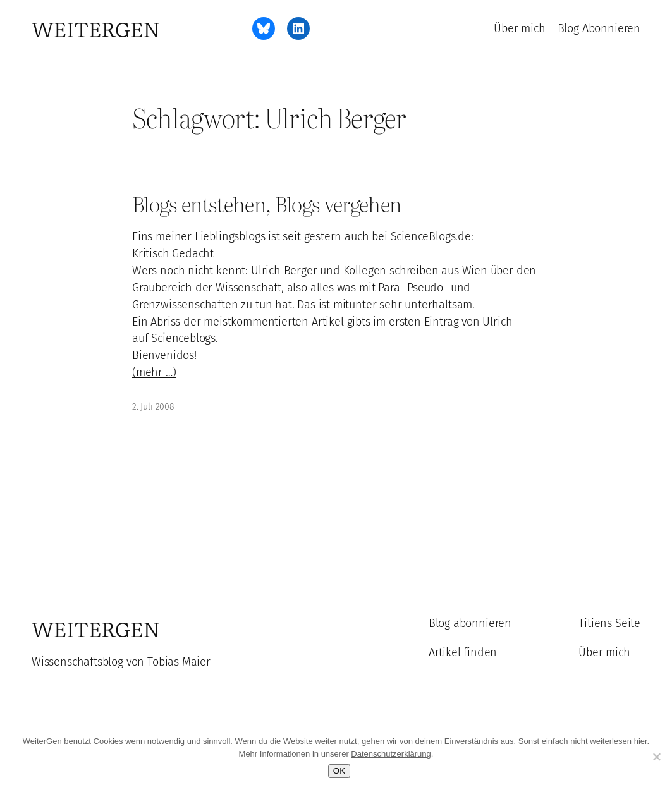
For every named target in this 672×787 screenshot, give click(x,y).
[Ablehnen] (656, 757)
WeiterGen (96, 28)
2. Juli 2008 (153, 407)
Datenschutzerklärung (391, 754)
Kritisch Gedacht (173, 253)
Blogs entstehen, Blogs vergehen (266, 203)
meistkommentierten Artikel (273, 322)
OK (339, 771)
